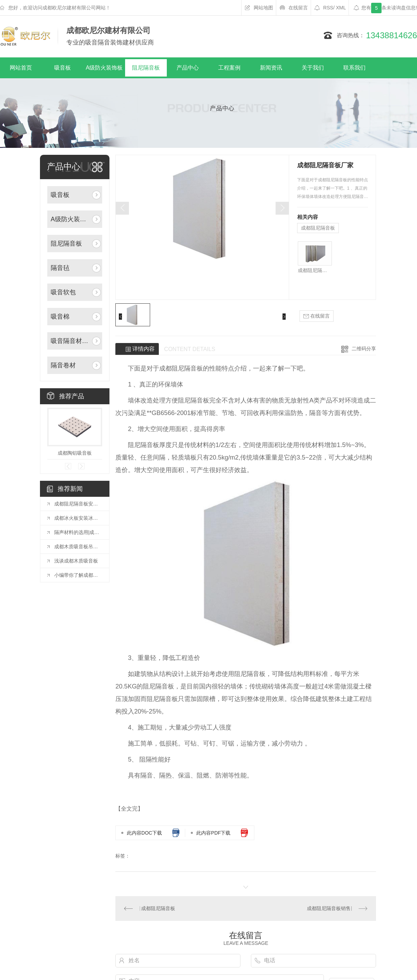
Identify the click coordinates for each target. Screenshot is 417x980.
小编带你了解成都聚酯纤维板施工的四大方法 (78, 575)
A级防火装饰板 (104, 68)
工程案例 (229, 68)
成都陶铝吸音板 (75, 453)
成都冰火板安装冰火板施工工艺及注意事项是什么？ (78, 518)
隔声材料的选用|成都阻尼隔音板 (78, 532)
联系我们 (354, 68)
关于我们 (313, 68)
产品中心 (188, 68)
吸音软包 (63, 292)
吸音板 (63, 68)
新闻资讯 (271, 68)
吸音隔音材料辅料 (71, 341)
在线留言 (298, 8)
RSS (329, 8)
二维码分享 (364, 349)
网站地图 (263, 8)
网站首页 (21, 68)
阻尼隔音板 (146, 68)
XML (341, 8)
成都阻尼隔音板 (318, 228)
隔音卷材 (63, 365)
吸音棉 (60, 317)
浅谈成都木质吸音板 (76, 561)
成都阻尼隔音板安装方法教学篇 (78, 504)
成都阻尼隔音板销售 (329, 908)
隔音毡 (60, 268)
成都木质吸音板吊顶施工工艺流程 (78, 547)
